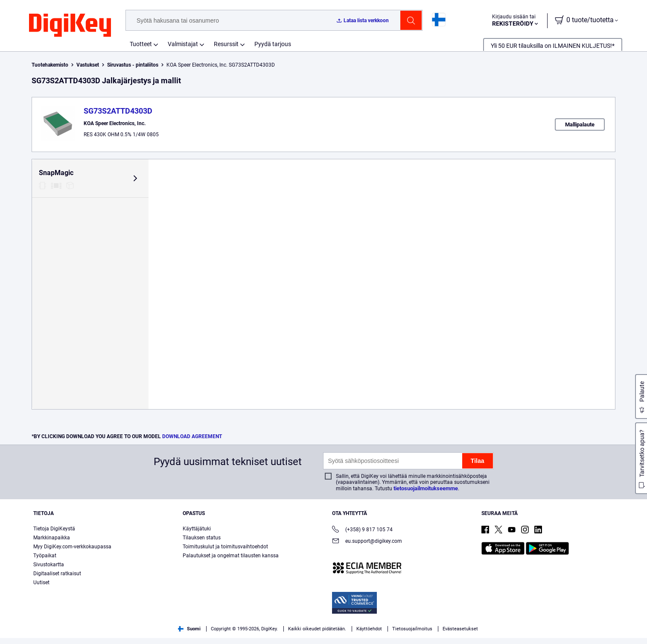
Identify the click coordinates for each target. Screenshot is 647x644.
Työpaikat (45, 562)
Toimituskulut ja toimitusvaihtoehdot (225, 553)
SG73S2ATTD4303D (118, 111)
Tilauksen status (202, 544)
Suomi (189, 635)
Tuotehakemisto (50, 65)
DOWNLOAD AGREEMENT (192, 442)
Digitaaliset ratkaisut (57, 580)
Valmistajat (183, 44)
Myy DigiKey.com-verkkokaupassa (72, 553)
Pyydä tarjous (273, 44)
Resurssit (226, 44)
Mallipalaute (580, 124)
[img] (70, 26)
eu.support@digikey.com (367, 548)
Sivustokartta (49, 571)
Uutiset (41, 588)
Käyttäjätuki (197, 535)
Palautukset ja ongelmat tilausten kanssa (231, 562)
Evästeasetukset (460, 635)
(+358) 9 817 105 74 (362, 536)
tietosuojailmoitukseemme (426, 494)
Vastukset (88, 65)
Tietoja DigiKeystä (54, 535)
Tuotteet (141, 44)
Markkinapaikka (52, 544)
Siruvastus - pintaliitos (133, 65)
